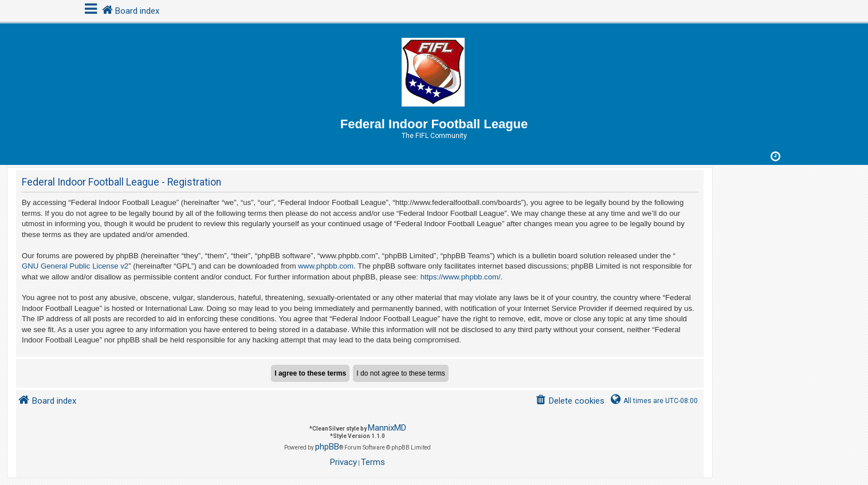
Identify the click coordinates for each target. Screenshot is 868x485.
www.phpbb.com (326, 266)
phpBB (327, 447)
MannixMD (387, 428)
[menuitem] (570, 401)
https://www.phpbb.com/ (461, 277)
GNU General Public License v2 (75, 266)
